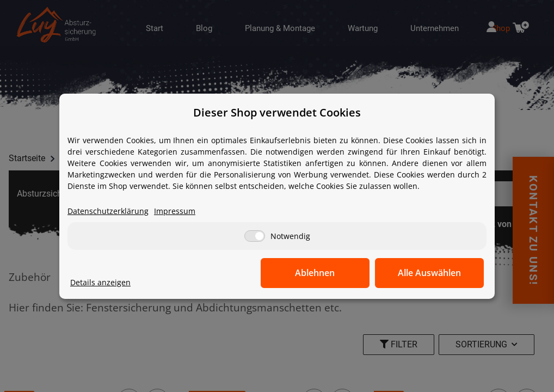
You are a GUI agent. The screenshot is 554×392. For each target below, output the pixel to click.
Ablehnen (315, 273)
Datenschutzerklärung (108, 211)
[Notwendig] (255, 236)
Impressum (175, 211)
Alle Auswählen (429, 273)
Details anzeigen (100, 282)
